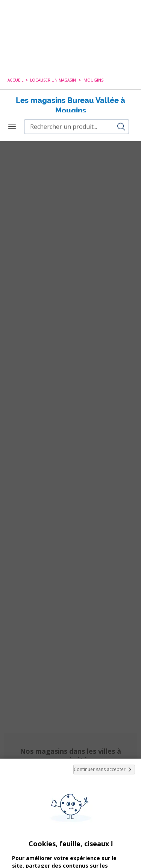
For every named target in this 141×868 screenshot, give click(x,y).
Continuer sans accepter (104, 629)
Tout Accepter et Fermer (70, 826)
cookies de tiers (68, 754)
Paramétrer (71, 845)
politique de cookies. (52, 805)
